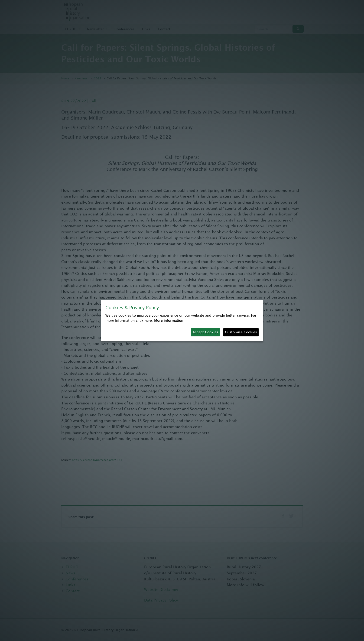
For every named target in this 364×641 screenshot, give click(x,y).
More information (169, 320)
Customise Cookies (241, 332)
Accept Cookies (205, 332)
